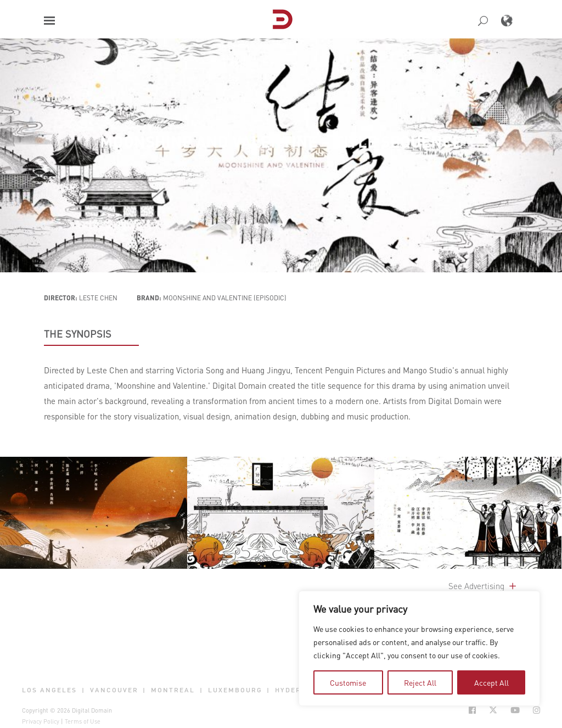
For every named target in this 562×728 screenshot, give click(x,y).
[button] (49, 21)
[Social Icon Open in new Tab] (472, 710)
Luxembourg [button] (235, 690)
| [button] (83, 690)
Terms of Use (83, 721)
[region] (419, 648)
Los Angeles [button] (49, 690)
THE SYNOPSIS (78, 334)
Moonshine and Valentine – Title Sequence (281, 141)
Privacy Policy (41, 721)
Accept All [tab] (491, 682)
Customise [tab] (348, 682)
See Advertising (483, 586)
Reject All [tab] (420, 682)
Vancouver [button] (114, 690)
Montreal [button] (173, 690)
